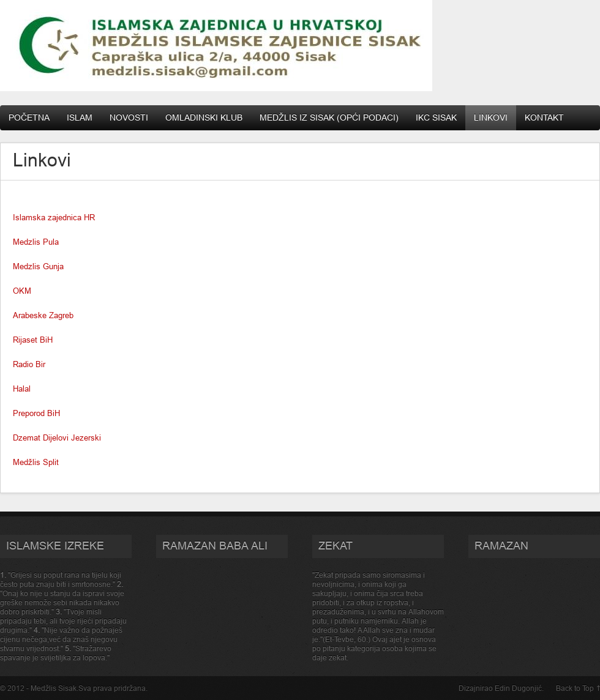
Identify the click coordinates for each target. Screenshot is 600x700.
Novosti (129, 117)
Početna (29, 117)
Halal (22, 389)
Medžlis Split (36, 462)
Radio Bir (29, 364)
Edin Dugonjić (518, 688)
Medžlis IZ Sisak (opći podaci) (329, 117)
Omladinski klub (204, 117)
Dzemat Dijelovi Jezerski (57, 437)
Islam (80, 117)
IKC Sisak (436, 117)
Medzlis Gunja (38, 266)
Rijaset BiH (33, 340)
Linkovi (491, 117)
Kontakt (544, 117)
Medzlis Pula (36, 242)
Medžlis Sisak (54, 688)
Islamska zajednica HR (54, 217)
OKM (22, 291)
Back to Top (575, 688)
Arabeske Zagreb (43, 315)
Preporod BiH (36, 413)
